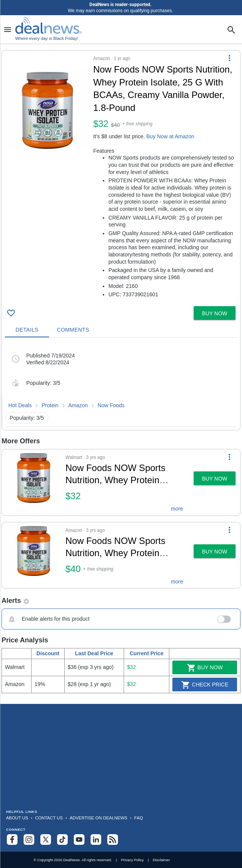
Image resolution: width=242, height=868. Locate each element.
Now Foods (111, 405)
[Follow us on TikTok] (62, 840)
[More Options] (229, 58)
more (177, 509)
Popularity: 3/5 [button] (27, 418)
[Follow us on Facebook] (12, 840)
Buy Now (205, 668)
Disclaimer (162, 860)
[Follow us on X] (46, 840)
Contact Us (49, 818)
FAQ (139, 818)
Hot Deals (20, 405)
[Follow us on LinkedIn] (96, 840)
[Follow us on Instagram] (29, 840)
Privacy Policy (132, 860)
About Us (17, 818)
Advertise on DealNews (98, 818)
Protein (50, 405)
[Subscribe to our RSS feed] (113, 840)
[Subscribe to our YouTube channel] (79, 840)
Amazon (78, 405)
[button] (121, 177)
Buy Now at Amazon (170, 136)
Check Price (205, 685)
